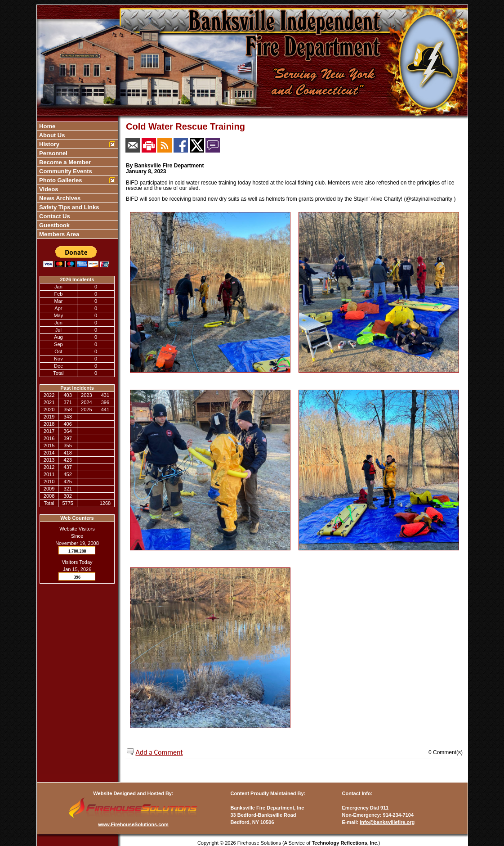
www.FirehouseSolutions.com (133, 824)
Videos (48, 189)
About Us (51, 135)
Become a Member (65, 162)
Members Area (59, 234)
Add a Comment (159, 752)
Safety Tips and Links (69, 207)
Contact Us (54, 216)
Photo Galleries (60, 180)
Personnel (53, 153)
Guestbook (54, 225)
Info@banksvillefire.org (387, 822)
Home (47, 126)
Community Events (65, 171)
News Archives (59, 198)
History (49, 144)
